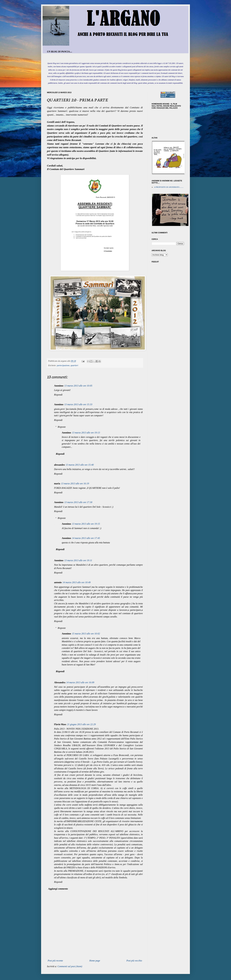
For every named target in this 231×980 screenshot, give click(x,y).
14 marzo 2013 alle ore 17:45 (86, 538)
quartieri (74, 365)
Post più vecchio (134, 961)
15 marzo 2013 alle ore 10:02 (86, 634)
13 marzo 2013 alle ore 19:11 (78, 560)
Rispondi (58, 395)
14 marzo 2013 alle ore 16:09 (80, 682)
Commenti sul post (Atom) (70, 966)
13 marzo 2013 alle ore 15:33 (78, 404)
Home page (95, 961)
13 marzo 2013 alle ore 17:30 (78, 502)
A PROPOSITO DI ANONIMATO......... (169, 187)
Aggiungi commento (58, 889)
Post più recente (55, 961)
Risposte (62, 427)
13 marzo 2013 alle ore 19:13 (86, 433)
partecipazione (63, 365)
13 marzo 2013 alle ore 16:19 (75, 484)
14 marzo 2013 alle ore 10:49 (77, 582)
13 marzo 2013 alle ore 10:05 (78, 386)
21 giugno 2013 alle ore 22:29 (81, 724)
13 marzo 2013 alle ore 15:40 (80, 465)
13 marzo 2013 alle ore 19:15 (86, 524)
